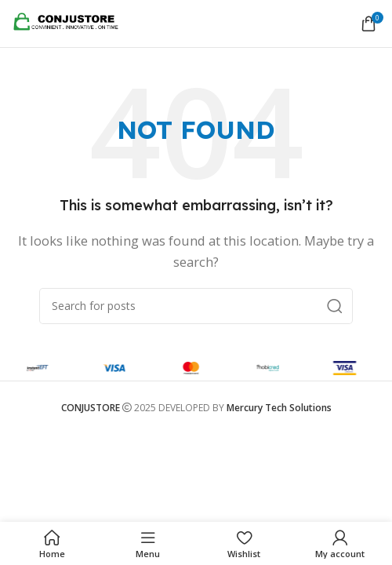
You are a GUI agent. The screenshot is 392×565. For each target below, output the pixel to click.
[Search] (196, 306)
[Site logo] (71, 22)
